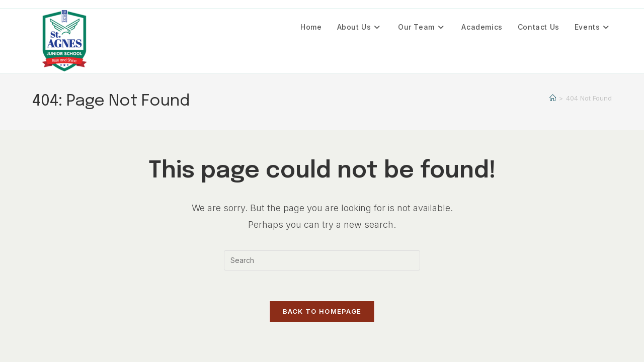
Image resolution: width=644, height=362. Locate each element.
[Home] (553, 98)
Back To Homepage (322, 311)
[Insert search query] (322, 260)
